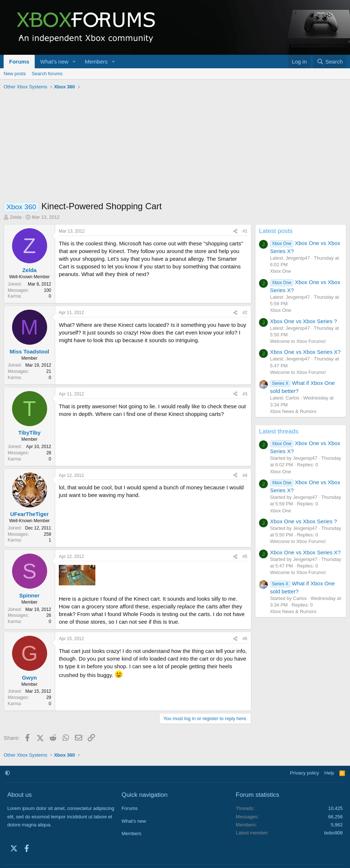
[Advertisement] (175, 147)
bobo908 (333, 833)
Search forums (47, 74)
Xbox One (281, 271)
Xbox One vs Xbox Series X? (305, 352)
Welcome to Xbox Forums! (298, 341)
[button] (74, 62)
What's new (54, 62)
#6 (245, 639)
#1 (245, 231)
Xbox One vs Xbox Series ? (303, 321)
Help (329, 773)
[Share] (235, 231)
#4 (245, 475)
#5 (245, 557)
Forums (19, 62)
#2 (245, 313)
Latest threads (279, 431)
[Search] (330, 62)
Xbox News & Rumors (293, 411)
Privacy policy (305, 773)
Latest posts (276, 231)
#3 (245, 394)
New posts (15, 74)
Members (96, 62)
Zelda (16, 217)
